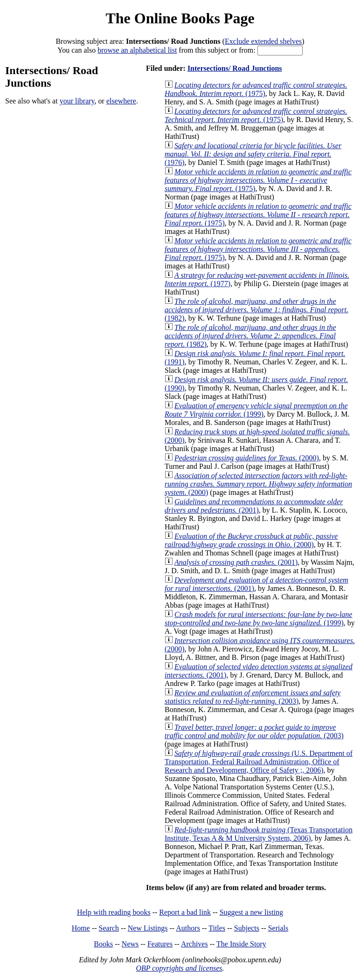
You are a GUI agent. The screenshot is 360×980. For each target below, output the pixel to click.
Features (160, 944)
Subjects (247, 928)
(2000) (247, 458)
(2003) (253, 697)
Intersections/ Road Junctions (235, 68)
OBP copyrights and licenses (179, 968)
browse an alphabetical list (137, 50)
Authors (188, 928)
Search (109, 928)
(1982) (256, 310)
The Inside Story (241, 944)
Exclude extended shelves (263, 41)
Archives (194, 944)
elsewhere (121, 101)
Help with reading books (114, 912)
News (130, 944)
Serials (278, 928)
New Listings (148, 928)
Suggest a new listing (251, 912)
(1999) (256, 410)
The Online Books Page (180, 18)
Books (103, 944)
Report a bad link (185, 912)
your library (77, 101)
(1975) (256, 89)
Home (81, 928)
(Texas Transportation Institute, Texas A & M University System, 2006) (259, 834)
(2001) (254, 506)
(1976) (253, 154)
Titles (217, 928)
